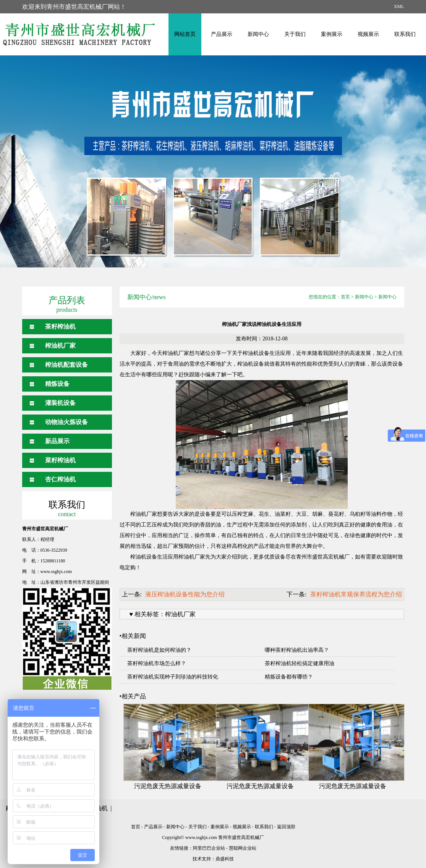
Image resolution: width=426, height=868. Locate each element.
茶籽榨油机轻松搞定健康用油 (300, 663)
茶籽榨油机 (60, 326)
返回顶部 (286, 827)
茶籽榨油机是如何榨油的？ (159, 650)
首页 (345, 297)
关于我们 (295, 34)
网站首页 (185, 34)
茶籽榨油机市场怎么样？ (157, 663)
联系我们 (405, 34)
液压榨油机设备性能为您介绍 (185, 594)
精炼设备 (57, 384)
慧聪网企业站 (243, 848)
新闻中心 (258, 34)
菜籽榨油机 (60, 460)
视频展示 (368, 34)
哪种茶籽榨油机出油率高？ (297, 650)
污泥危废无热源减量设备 (168, 786)
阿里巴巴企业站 (209, 848)
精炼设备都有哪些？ (289, 677)
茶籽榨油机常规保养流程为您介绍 (356, 594)
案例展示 (332, 34)
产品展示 (222, 34)
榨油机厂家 (60, 346)
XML (399, 6)
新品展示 (57, 441)
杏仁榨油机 (60, 479)
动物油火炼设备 (66, 422)
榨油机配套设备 (66, 365)
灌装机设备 (60, 403)
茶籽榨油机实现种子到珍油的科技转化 (173, 677)
